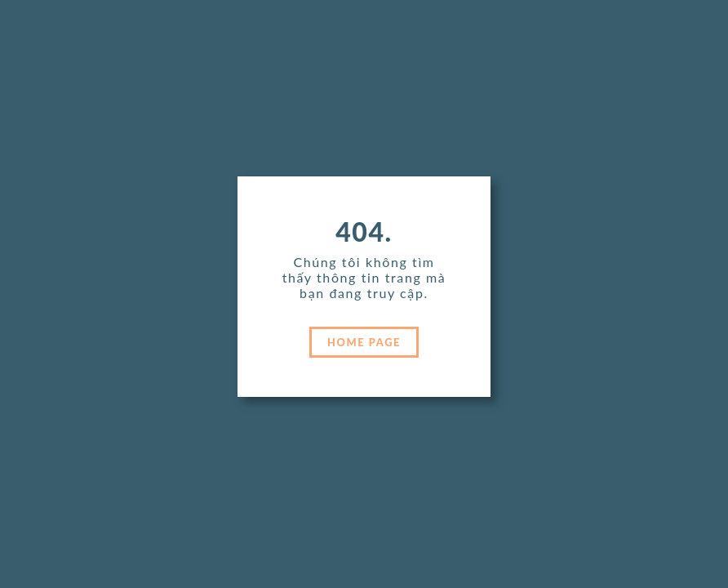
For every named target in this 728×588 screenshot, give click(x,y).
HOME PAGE (364, 342)
